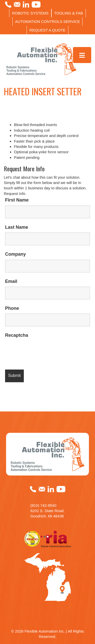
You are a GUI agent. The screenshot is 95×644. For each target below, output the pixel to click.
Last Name (17, 227)
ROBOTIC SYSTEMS (30, 13)
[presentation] (44, 351)
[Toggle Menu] (82, 55)
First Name (17, 200)
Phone (12, 308)
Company (15, 254)
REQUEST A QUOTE (47, 30)
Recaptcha (17, 335)
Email (11, 281)
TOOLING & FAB (69, 13)
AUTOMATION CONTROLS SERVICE (48, 21)
